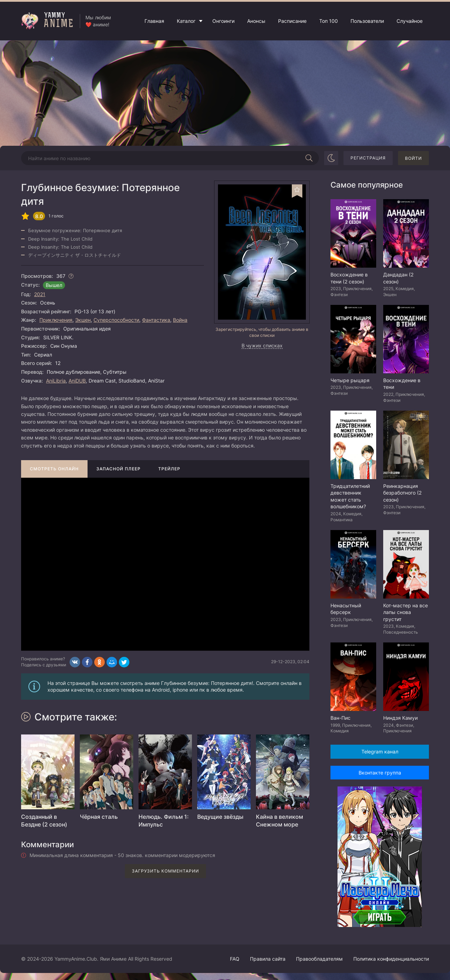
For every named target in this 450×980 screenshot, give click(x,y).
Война (180, 320)
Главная (154, 21)
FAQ (235, 959)
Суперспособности (116, 320)
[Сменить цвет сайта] (331, 158)
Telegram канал (380, 752)
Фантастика (156, 320)
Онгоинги (223, 21)
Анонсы (256, 21)
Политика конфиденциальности (391, 959)
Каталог (186, 21)
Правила (268, 959)
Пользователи (367, 21)
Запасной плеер (118, 469)
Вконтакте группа (380, 773)
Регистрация (368, 158)
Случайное (410, 21)
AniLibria (56, 381)
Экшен (83, 320)
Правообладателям (319, 959)
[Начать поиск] (309, 158)
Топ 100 (329, 21)
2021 (40, 294)
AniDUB (77, 381)
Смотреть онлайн (54, 469)
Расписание (292, 21)
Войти (413, 158)
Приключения (56, 320)
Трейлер (169, 469)
